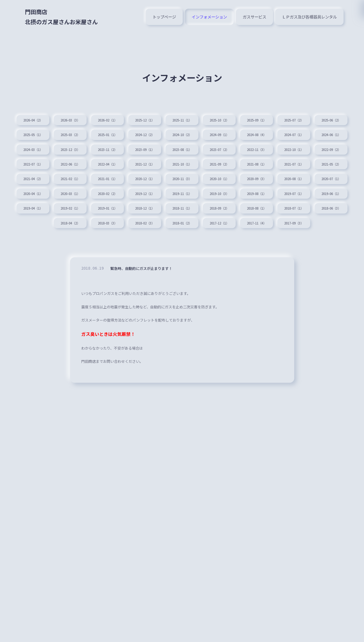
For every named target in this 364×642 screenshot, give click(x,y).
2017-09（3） (290, 244)
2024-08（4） (333, 132)
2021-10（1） (333, 164)
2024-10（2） (247, 132)
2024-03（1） (117, 148)
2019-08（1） (161, 212)
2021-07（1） (117, 180)
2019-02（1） (333, 212)
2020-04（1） (247, 196)
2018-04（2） (333, 228)
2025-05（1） (74, 132)
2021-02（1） (247, 180)
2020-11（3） (31, 196)
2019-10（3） (117, 212)
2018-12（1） (74, 228)
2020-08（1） (161, 196)
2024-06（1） (74, 148)
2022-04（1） (247, 164)
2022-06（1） (204, 164)
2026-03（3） (74, 116)
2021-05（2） (161, 180)
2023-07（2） (333, 148)
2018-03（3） (74, 244)
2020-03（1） (290, 196)
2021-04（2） (204, 180)
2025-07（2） (333, 116)
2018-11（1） (117, 228)
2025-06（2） (31, 132)
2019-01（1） (31, 228)
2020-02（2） (333, 196)
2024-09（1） (290, 132)
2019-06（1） (247, 212)
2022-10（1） (74, 164)
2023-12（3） (161, 148)
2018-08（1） (204, 228)
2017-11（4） (247, 244)
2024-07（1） (31, 148)
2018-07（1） (247, 228)
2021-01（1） (290, 180)
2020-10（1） (74, 196)
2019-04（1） (290, 212)
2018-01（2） (161, 244)
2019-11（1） (74, 212)
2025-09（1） (290, 116)
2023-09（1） (247, 148)
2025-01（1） (161, 132)
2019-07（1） (204, 212)
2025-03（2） (117, 132)
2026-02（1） (117, 116)
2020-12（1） (333, 180)
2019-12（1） (31, 212)
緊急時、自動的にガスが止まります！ (149, 292)
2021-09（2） (31, 180)
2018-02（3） (117, 244)
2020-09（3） (117, 196)
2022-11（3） (31, 164)
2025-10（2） (247, 116)
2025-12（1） (161, 116)
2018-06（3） (290, 228)
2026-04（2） (31, 116)
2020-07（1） (204, 196)
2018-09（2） (161, 228)
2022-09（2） (117, 164)
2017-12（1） (204, 244)
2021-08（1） (74, 180)
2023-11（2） (204, 148)
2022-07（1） (161, 164)
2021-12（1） (290, 164)
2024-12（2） (204, 132)
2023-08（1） (290, 148)
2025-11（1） (204, 116)
